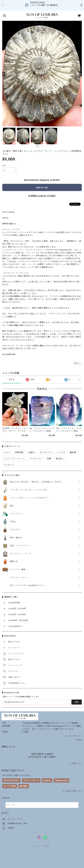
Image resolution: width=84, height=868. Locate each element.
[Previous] (4, 74)
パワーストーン (16, 514)
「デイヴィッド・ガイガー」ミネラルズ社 (28, 490)
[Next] (80, 74)
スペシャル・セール (18, 578)
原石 (12, 506)
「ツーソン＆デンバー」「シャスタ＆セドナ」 (30, 498)
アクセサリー (16, 530)
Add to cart (42, 187)
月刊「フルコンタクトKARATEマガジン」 (28, 586)
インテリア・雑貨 (17, 570)
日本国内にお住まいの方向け (42, 196)
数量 (4, 165)
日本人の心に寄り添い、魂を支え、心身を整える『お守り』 (36, 482)
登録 (77, 702)
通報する (77, 363)
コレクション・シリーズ (20, 554)
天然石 (13, 522)
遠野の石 (14, 562)
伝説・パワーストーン (19, 546)
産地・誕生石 (16, 538)
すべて (11, 379)
